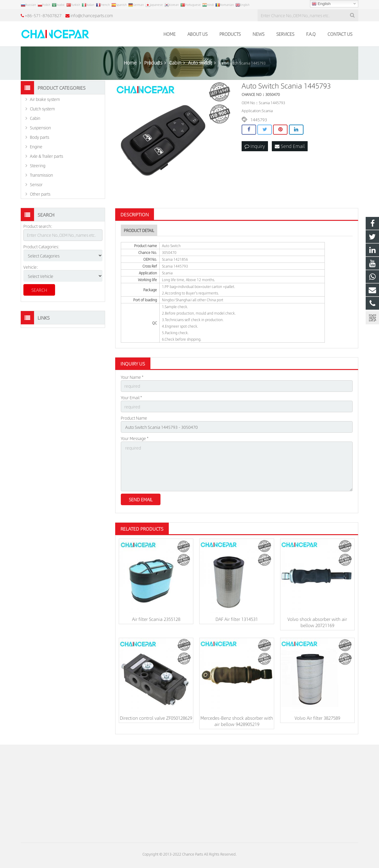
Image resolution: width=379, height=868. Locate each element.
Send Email (290, 146)
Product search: (38, 226)
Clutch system (42, 109)
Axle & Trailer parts (46, 156)
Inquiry (255, 146)
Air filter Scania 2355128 (156, 619)
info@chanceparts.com (92, 15)
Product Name (134, 418)
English (321, 4)
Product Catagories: (41, 247)
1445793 (259, 120)
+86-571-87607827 (43, 15)
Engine (36, 146)
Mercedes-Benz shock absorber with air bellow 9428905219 (237, 721)
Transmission (41, 175)
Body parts (40, 137)
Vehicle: (31, 267)
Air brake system (45, 99)
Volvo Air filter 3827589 (317, 718)
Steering (38, 165)
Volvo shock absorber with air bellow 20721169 (317, 622)
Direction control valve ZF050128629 (156, 718)
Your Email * (131, 397)
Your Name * (132, 377)
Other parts (40, 194)
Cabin (35, 118)
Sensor (36, 184)
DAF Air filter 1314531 (237, 619)
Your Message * (135, 438)
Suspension (40, 128)
